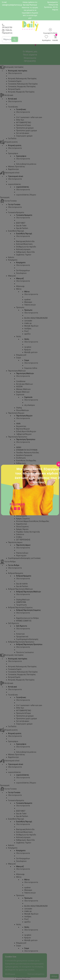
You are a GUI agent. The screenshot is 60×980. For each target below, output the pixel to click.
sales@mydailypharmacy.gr (12, 5)
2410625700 (7, 27)
